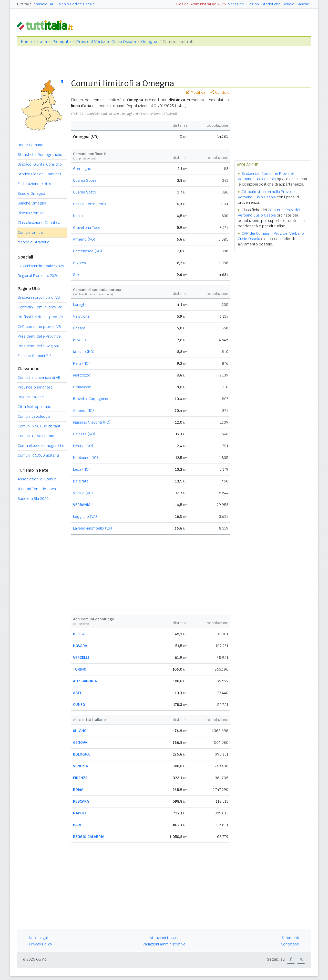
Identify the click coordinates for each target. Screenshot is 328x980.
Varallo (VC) (83, 493)
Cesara (79, 328)
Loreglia (80, 305)
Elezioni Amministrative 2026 (201, 4)
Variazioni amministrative (164, 944)
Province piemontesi (35, 387)
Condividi (220, 92)
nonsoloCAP (44, 4)
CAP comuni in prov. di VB (39, 327)
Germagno (82, 169)
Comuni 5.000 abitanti (38, 455)
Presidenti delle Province (39, 336)
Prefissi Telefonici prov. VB (40, 317)
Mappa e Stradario (34, 242)
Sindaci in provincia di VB (39, 297)
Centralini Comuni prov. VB (40, 307)
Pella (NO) (81, 363)
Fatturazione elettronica (39, 184)
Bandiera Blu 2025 (33, 499)
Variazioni (236, 4)
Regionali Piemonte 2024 (38, 276)
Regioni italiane (31, 397)
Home (26, 42)
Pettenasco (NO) (88, 251)
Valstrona (81, 316)
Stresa (79, 275)
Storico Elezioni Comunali (39, 174)
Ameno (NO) (83, 411)
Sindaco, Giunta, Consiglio (40, 164)
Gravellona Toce (87, 228)
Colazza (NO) (84, 434)
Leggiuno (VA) (85, 516)
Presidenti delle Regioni (38, 346)
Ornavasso (82, 387)
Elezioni (253, 4)
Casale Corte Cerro (89, 204)
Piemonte (61, 42)
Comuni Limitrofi (32, 232)
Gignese (80, 263)
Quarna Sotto (85, 192)
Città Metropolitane (34, 407)
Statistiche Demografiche (40, 155)
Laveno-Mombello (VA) (93, 528)
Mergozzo (82, 375)
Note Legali (39, 938)
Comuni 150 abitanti (37, 436)
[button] (291, 960)
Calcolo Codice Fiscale (76, 4)
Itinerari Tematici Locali (38, 489)
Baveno (79, 340)
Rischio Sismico (31, 213)
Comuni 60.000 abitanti (39, 426)
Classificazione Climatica (39, 223)
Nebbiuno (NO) (85, 458)
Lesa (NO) (81, 469)
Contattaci (290, 944)
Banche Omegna (32, 203)
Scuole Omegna (31, 193)
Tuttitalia (24, 4)
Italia (42, 42)
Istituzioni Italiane (164, 938)
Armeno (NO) (84, 239)
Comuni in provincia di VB (39, 378)
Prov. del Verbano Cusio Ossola (106, 42)
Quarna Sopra (85, 180)
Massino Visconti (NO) (92, 422)
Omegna (149, 42)
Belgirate (81, 481)
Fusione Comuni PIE (35, 356)
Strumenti (290, 938)
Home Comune (30, 145)
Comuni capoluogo (34, 416)
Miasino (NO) (84, 352)
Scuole (289, 4)
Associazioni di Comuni (37, 479)
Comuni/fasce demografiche (41, 446)
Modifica (196, 92)
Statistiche (271, 4)
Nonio (78, 216)
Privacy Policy (40, 944)
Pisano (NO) (83, 446)
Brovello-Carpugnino (91, 399)
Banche (303, 4)
